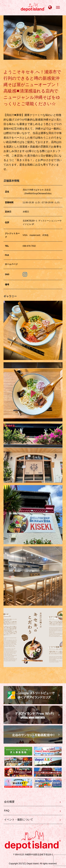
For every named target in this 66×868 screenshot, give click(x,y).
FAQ (7, 810)
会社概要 (9, 802)
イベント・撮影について (19, 819)
